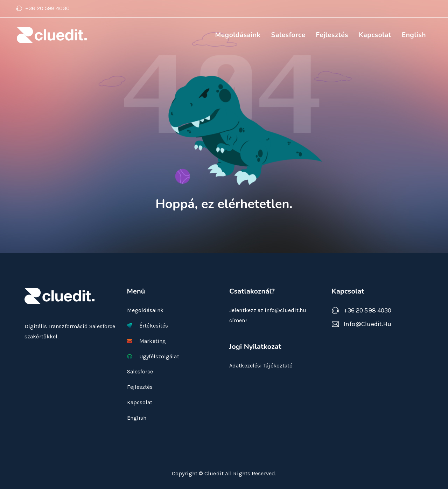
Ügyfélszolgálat (153, 356)
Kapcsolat (375, 35)
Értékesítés (148, 326)
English (414, 35)
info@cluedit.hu (368, 324)
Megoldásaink (238, 35)
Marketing (147, 341)
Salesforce (288, 35)
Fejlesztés (332, 35)
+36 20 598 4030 (47, 8)
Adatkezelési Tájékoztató (261, 366)
